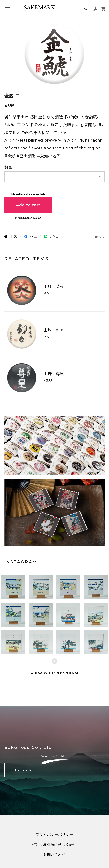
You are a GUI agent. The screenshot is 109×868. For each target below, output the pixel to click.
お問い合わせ (54, 860)
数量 (8, 167)
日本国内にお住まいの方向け (28, 218)
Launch (23, 776)
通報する (99, 237)
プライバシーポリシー (54, 840)
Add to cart (28, 205)
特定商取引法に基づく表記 (54, 850)
